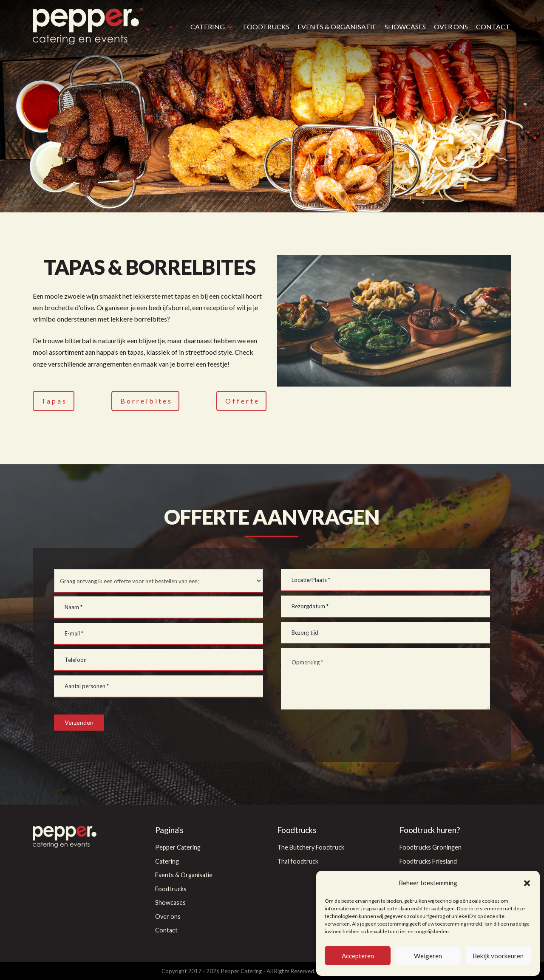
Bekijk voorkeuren (498, 956)
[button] (527, 883)
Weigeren (428, 956)
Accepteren (358, 956)
